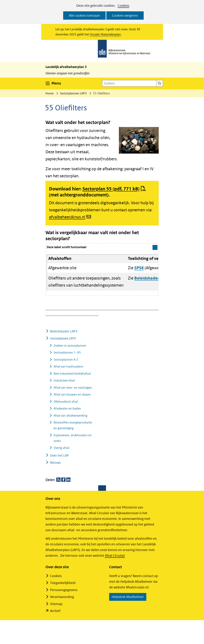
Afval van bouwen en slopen (72, 394)
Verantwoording (62, 597)
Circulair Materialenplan (105, 34)
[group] (102, 269)
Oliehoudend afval (66, 402)
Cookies (123, 6)
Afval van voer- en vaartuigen (73, 388)
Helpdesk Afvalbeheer (129, 597)
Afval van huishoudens (68, 366)
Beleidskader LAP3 (64, 331)
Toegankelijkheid (63, 583)
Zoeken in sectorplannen (70, 346)
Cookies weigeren (125, 15)
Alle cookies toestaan (84, 15)
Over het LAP (59, 455)
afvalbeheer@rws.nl (70, 217)
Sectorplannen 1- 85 (67, 352)
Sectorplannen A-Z (66, 360)
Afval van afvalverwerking (71, 416)
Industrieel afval (64, 380)
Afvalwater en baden (67, 408)
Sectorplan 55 (114, 189)
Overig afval (61, 448)
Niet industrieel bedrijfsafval (72, 374)
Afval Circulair (115, 556)
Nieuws (55, 463)
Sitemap (56, 604)
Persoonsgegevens (64, 590)
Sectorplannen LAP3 (63, 338)
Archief (55, 611)
